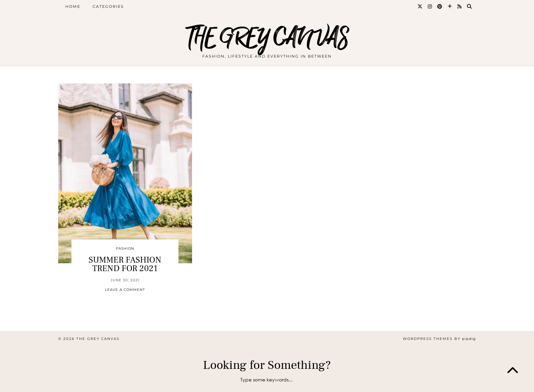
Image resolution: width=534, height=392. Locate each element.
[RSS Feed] (460, 6)
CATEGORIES (108, 6)
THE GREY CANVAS (267, 38)
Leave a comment (125, 290)
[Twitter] (420, 6)
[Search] (470, 6)
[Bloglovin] (450, 6)
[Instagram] (430, 6)
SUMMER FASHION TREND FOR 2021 (125, 264)
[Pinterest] (440, 6)
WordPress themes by (439, 339)
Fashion (125, 248)
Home (73, 6)
